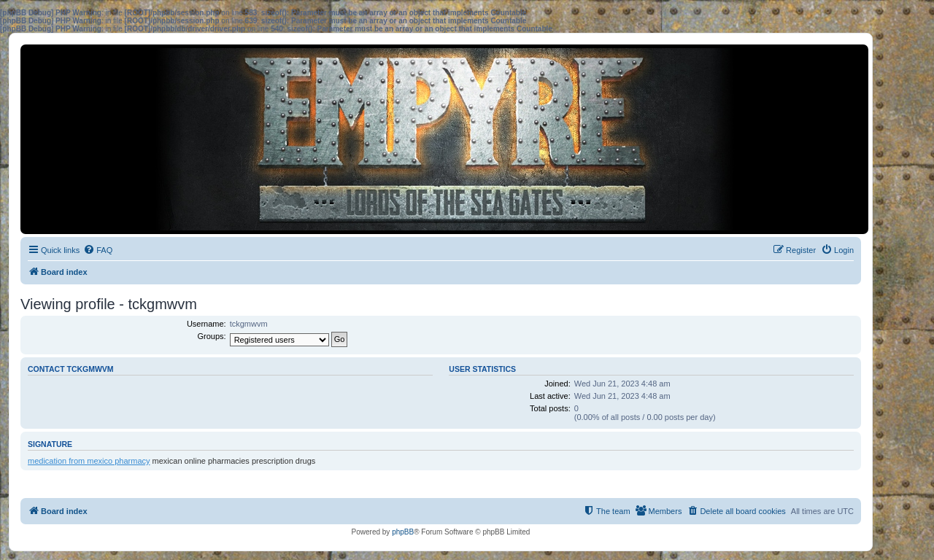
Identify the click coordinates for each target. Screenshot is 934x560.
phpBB (403, 532)
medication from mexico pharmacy (89, 461)
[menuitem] (98, 250)
